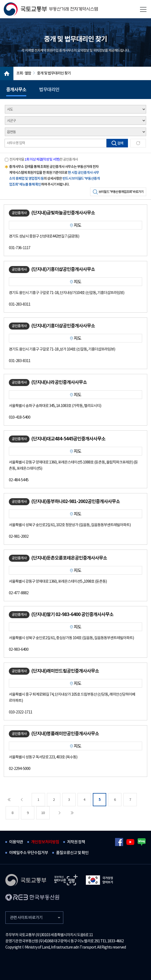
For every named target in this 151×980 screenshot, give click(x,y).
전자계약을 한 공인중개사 (44, 159)
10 (43, 813)
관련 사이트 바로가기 (26, 917)
